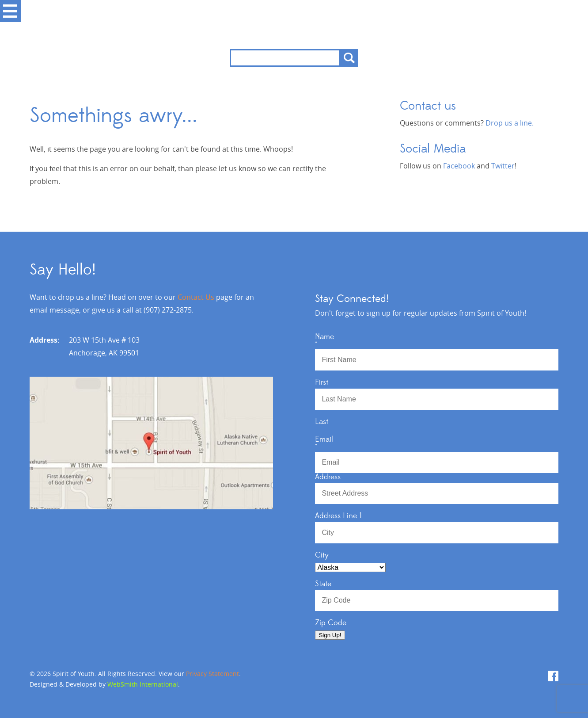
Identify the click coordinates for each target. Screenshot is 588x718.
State (323, 584)
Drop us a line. (510, 123)
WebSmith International (143, 684)
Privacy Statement (212, 674)
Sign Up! (330, 635)
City (322, 555)
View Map (151, 443)
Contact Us (196, 297)
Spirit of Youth (294, 25)
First (322, 382)
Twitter (503, 166)
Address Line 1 (339, 516)
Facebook (459, 166)
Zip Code (331, 623)
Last (322, 422)
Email (437, 443)
